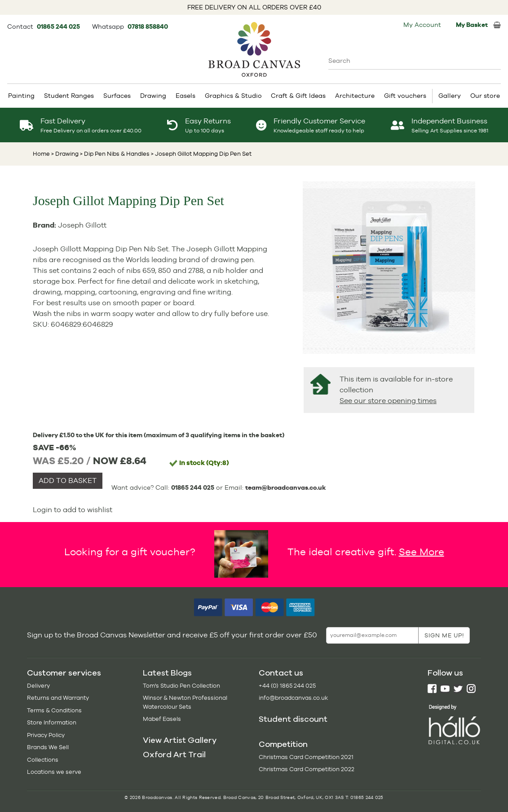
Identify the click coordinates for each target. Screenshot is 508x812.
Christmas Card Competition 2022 (307, 769)
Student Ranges (69, 96)
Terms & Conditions (54, 710)
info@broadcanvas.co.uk (293, 698)
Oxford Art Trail (174, 755)
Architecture (355, 96)
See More (422, 551)
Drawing (153, 96)
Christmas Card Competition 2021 (306, 757)
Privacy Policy (46, 735)
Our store (485, 96)
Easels (186, 96)
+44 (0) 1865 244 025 (287, 686)
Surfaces (117, 96)
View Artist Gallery (180, 740)
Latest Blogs (167, 673)
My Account (422, 25)
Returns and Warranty (58, 698)
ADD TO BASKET (68, 481)
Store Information (52, 722)
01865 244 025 (59, 26)
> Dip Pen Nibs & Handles (114, 154)
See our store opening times (388, 401)
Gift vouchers (405, 96)
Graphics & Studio (233, 96)
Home (41, 154)
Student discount (293, 719)
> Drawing (65, 154)
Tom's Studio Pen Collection (181, 686)
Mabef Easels (162, 719)
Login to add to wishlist (73, 510)
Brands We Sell (48, 747)
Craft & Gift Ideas (298, 96)
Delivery (38, 686)
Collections (43, 760)
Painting (21, 96)
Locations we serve (54, 772)
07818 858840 (148, 26)
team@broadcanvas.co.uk (286, 487)
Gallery (450, 96)
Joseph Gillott (82, 225)
